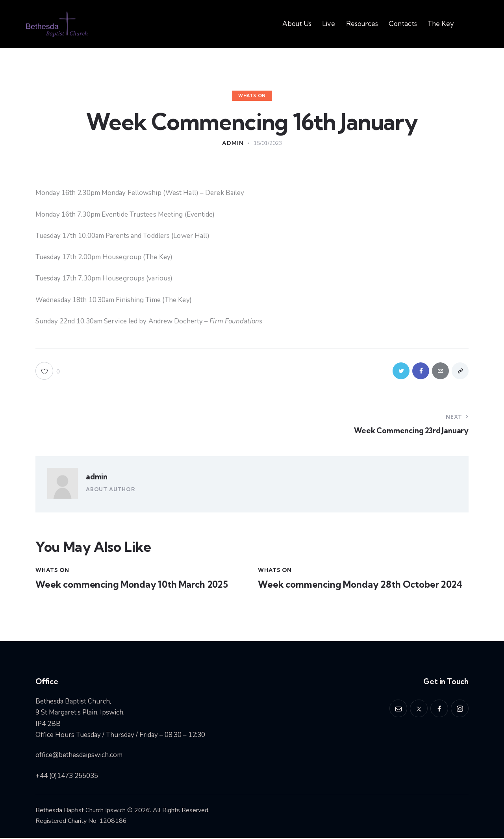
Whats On (252, 96)
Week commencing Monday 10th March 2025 (134, 586)
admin (97, 477)
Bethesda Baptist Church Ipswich (81, 811)
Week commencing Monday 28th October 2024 (362, 586)
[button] (47, 371)
